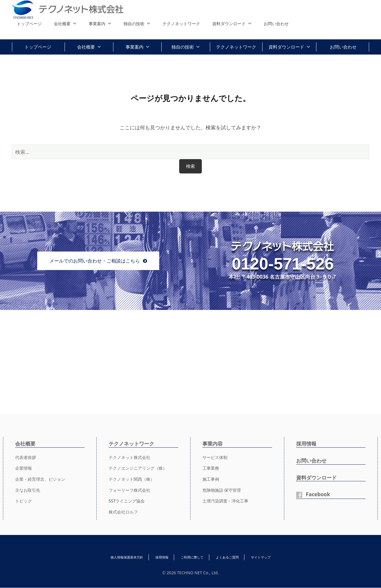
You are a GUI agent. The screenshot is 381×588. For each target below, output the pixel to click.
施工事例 (211, 479)
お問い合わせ (343, 47)
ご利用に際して (192, 557)
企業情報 (24, 468)
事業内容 (213, 444)
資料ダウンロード (286, 47)
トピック (24, 501)
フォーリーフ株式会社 (131, 490)
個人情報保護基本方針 (109, 557)
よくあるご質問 (237, 557)
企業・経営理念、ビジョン (42, 479)
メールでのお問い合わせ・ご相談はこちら (95, 261)
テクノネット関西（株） (133, 479)
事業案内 (135, 47)
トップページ (38, 47)
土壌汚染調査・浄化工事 (227, 501)
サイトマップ (279, 557)
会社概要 (86, 47)
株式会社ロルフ (124, 512)
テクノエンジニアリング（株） (140, 468)
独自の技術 (183, 47)
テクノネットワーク (236, 47)
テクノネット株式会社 (131, 457)
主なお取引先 (29, 490)
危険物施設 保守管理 (223, 490)
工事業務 (211, 468)
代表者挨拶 (26, 457)
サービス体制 (216, 457)
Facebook (319, 494)
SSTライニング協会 (128, 501)
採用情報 (307, 444)
